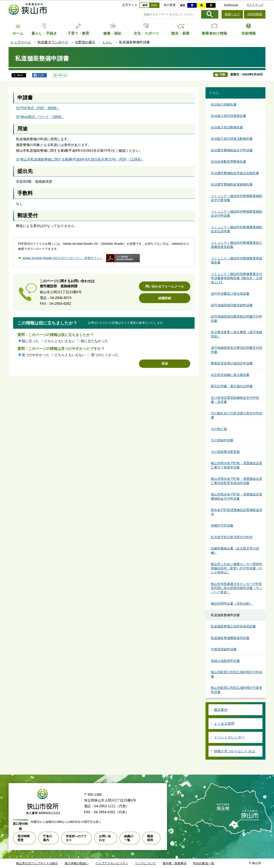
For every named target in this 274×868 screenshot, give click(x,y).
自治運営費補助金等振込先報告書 (235, 173)
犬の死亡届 (219, 429)
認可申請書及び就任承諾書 (230, 294)
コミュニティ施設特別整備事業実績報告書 (237, 260)
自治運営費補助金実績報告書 (232, 184)
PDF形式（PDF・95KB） (40, 108)
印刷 (222, 74)
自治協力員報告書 (224, 104)
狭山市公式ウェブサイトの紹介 (37, 863)
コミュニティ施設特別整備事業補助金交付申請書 (237, 214)
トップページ (21, 42)
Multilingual (231, 5)
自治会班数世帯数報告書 (229, 161)
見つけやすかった (36, 355)
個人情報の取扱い (77, 863)
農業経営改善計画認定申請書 (232, 363)
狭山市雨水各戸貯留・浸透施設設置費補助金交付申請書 (237, 496)
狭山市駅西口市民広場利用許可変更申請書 (237, 690)
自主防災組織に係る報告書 (230, 375)
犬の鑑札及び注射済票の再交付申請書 (237, 415)
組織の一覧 (129, 838)
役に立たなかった (94, 341)
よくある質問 (224, 724)
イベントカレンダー (229, 737)
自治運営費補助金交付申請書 (232, 150)
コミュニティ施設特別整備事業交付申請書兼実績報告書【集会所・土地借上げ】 (237, 278)
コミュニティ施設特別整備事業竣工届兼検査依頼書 (237, 245)
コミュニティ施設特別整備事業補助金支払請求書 (237, 229)
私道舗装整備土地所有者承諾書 (233, 626)
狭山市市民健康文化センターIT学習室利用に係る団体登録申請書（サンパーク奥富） (237, 588)
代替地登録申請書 (224, 649)
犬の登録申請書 (222, 440)
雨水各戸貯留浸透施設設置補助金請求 (237, 512)
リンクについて (145, 863)
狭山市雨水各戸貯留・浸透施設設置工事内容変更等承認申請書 (237, 481)
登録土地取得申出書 (225, 661)
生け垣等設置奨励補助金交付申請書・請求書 (235, 400)
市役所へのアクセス (76, 838)
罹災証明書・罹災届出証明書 (232, 386)
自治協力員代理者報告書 (229, 116)
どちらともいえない (60, 341)
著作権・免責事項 (174, 863)
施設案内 (221, 710)
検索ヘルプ (232, 14)
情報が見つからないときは (234, 751)
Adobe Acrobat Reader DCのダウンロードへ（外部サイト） (63, 258)
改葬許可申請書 (222, 525)
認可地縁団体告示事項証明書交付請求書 (237, 350)
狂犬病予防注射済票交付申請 (232, 537)
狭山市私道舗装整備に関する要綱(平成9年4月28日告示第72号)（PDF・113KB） (82, 159)
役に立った (30, 341)
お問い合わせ (105, 838)
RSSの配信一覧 (204, 863)
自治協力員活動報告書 (227, 127)
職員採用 (150, 838)
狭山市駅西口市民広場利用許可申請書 (237, 674)
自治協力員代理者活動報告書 (232, 139)
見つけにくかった (105, 355)
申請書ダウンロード (53, 42)
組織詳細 (165, 298)
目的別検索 (255, 14)
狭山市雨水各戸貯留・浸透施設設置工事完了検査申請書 (237, 465)
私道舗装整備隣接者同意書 (230, 638)
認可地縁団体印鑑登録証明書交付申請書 (237, 319)
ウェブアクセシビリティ (112, 863)
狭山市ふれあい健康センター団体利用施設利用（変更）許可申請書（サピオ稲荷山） (237, 568)
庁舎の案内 (48, 838)
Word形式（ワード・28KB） (42, 117)
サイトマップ (255, 5)
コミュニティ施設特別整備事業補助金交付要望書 (237, 198)
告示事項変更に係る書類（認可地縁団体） (237, 334)
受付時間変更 (24, 838)
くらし (107, 42)
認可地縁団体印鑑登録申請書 (232, 305)
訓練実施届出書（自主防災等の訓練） (235, 550)
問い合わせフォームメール (165, 286)
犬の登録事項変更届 (225, 452)
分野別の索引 (85, 42)
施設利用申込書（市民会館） (232, 603)
